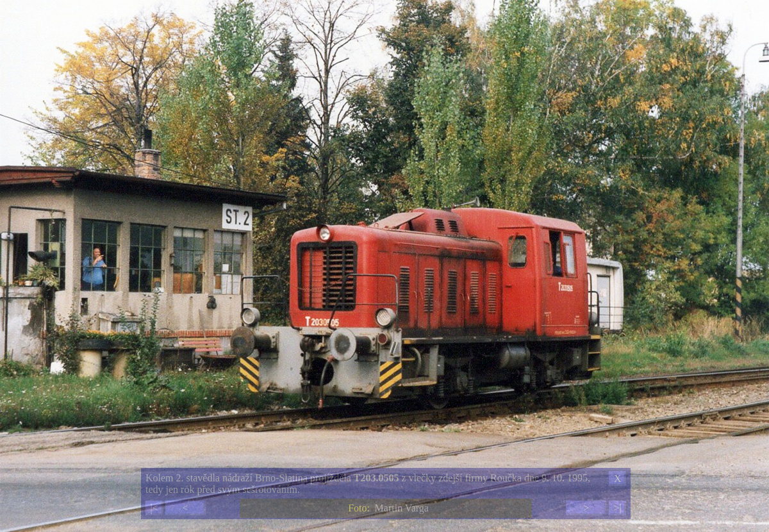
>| (617, 508)
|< (154, 508)
